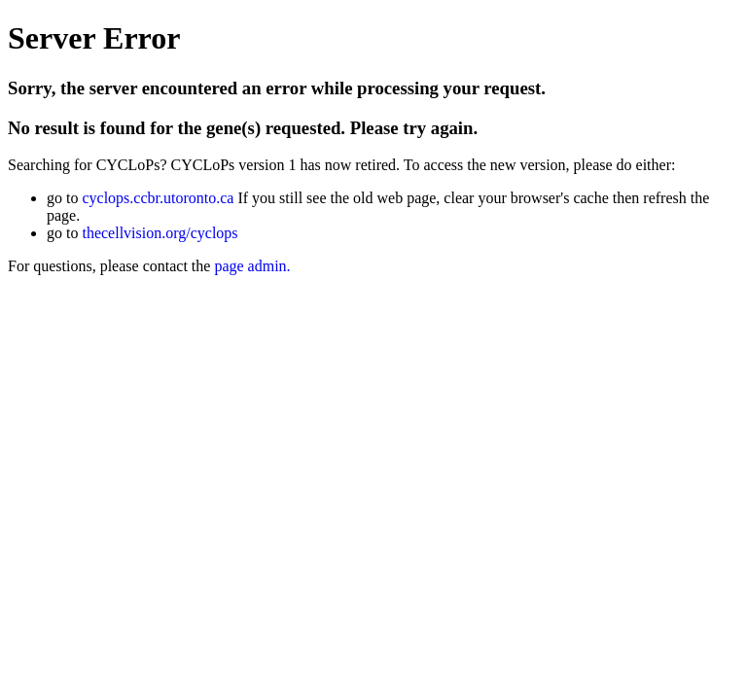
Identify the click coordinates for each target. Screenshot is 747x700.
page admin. (252, 266)
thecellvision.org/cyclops (160, 233)
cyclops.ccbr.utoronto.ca (158, 198)
